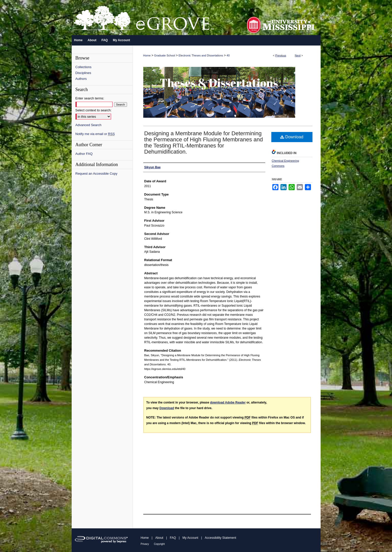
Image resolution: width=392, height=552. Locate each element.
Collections (84, 67)
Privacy (145, 544)
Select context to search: (93, 110)
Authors (81, 79)
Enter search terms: (90, 98)
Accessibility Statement (220, 538)
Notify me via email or (95, 134)
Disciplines (83, 73)
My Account (190, 538)
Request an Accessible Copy (96, 174)
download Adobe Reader (228, 402)
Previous (281, 55)
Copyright (159, 544)
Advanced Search (89, 125)
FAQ (173, 538)
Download (292, 137)
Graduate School (165, 55)
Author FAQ (84, 154)
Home (147, 55)
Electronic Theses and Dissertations (201, 55)
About (159, 538)
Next (298, 55)
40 (228, 55)
